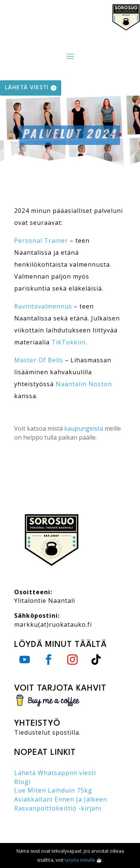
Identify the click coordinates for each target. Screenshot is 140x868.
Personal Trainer (41, 241)
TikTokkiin (69, 342)
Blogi (22, 782)
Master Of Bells (39, 360)
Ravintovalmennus (43, 306)
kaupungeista (84, 428)
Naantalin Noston (84, 384)
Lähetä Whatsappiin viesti (55, 773)
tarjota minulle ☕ (83, 860)
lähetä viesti (27, 88)
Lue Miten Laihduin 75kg (53, 790)
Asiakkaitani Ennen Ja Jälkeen (61, 799)
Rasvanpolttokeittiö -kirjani (58, 808)
